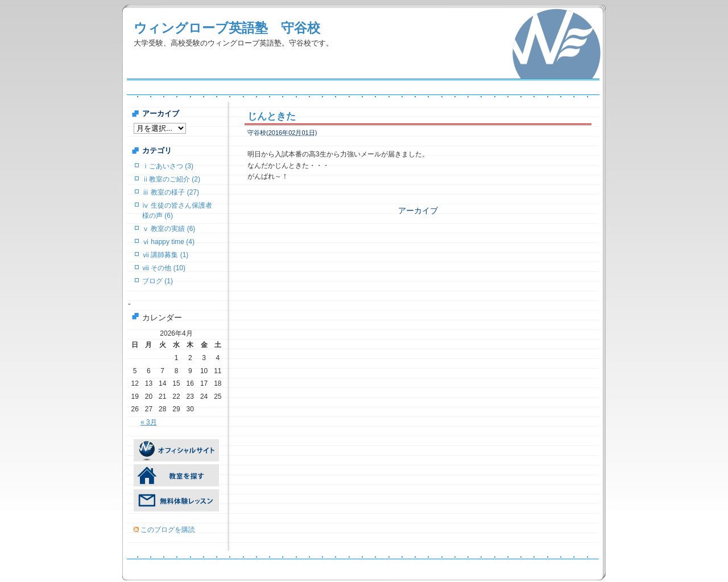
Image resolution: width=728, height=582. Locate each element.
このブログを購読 (168, 530)
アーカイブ (418, 210)
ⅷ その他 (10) (164, 268)
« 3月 (149, 422)
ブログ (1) (158, 281)
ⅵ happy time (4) (168, 242)
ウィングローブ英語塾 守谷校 (227, 28)
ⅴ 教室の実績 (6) (169, 229)
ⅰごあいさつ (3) (168, 166)
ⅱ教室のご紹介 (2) (171, 179)
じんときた (272, 116)
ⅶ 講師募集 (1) (165, 255)
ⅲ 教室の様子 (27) (171, 192)
